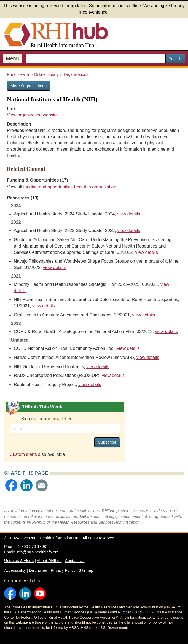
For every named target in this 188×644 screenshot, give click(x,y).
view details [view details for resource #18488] (113, 375)
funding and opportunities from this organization (70, 187)
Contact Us (75, 561)
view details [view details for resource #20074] (129, 231)
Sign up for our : (47, 419)
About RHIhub (49, 561)
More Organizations (29, 86)
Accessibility (15, 570)
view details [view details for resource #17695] (54, 268)
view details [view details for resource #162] (98, 367)
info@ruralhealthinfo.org (37, 552)
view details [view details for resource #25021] (148, 357)
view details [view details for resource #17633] (144, 315)
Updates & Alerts (19, 561)
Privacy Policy (63, 570)
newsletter (61, 419)
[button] (11, 485)
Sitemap (86, 570)
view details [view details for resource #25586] (129, 214)
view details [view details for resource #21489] (147, 252)
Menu (12, 58)
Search (175, 58)
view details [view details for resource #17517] (44, 306)
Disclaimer (38, 570)
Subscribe (107, 442)
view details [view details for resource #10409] (166, 332)
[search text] (96, 59)
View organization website (32, 115)
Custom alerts (23, 454)
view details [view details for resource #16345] (128, 348)
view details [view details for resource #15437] (90, 384)
